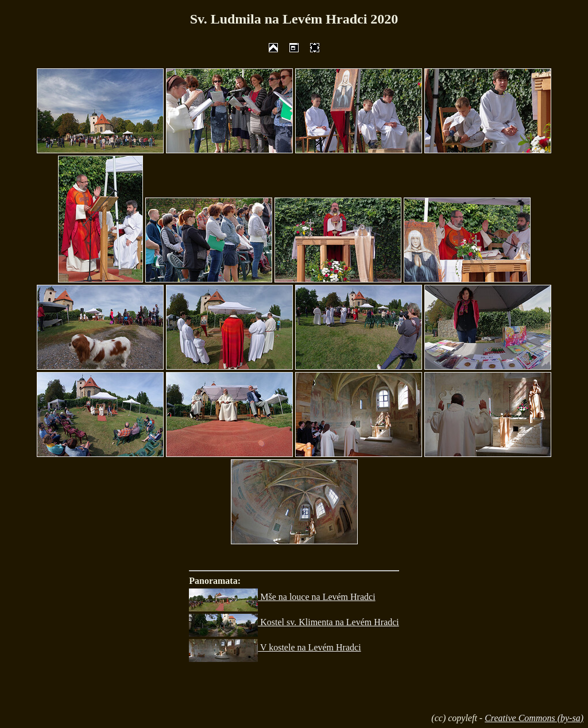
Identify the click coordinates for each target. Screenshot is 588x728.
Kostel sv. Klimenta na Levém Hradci (294, 622)
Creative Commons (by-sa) (534, 718)
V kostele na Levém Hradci (275, 647)
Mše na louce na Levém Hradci (282, 597)
